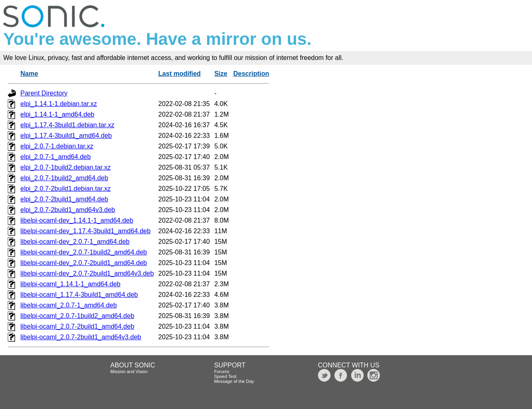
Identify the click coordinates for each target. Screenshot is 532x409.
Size (221, 74)
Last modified (179, 74)
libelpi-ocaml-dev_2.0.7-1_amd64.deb (75, 242)
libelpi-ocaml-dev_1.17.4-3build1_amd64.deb (85, 231)
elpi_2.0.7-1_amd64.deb (56, 157)
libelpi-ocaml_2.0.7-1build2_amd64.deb (77, 316)
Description (251, 74)
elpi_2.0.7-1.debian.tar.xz (57, 146)
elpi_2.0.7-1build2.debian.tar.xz (66, 167)
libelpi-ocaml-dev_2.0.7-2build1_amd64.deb (84, 263)
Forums (222, 371)
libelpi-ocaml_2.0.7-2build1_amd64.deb (77, 326)
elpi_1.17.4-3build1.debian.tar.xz (67, 125)
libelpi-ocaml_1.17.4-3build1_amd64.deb (79, 295)
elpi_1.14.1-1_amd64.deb (57, 114)
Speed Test (225, 376)
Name (29, 74)
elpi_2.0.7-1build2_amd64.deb (64, 178)
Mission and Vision (129, 371)
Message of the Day (234, 381)
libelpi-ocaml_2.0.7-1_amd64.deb (69, 305)
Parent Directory (44, 93)
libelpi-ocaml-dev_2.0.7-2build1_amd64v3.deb (87, 273)
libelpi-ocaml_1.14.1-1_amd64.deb (71, 284)
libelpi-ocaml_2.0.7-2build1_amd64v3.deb (81, 337)
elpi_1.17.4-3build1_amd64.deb (66, 136)
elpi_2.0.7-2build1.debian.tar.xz (66, 189)
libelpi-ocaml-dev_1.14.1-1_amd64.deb (77, 220)
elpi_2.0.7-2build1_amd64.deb (64, 199)
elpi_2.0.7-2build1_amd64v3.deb (68, 210)
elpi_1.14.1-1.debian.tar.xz (59, 104)
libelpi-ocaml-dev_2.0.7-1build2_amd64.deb (84, 252)
